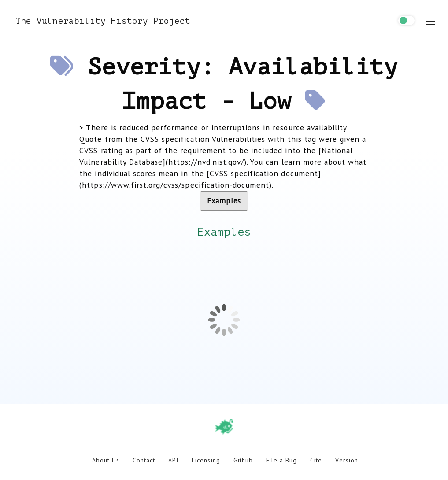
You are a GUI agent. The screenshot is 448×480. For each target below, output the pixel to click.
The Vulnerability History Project (103, 21)
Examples (224, 201)
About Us (106, 460)
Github (243, 460)
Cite (316, 460)
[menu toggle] (430, 21)
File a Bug (281, 460)
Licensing (206, 460)
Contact (144, 460)
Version (346, 460)
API (173, 460)
